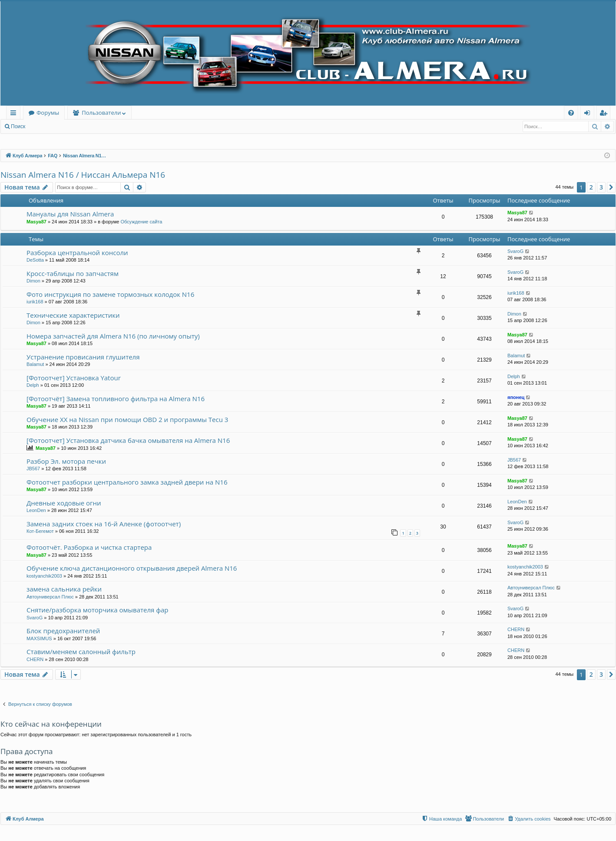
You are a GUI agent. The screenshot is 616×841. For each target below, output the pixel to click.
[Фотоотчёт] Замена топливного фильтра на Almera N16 (116, 399)
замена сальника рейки (64, 589)
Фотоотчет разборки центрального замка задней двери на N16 (127, 482)
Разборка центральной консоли (77, 253)
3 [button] (601, 187)
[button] (611, 187)
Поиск (18, 126)
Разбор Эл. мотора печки (66, 461)
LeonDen (36, 510)
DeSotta (35, 260)
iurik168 (35, 302)
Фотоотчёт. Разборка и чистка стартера (89, 547)
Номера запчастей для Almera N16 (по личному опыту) (113, 336)
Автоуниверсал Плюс (50, 597)
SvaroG (515, 251)
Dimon (33, 281)
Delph (33, 385)
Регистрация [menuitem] (605, 114)
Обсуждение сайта (141, 222)
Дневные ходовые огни (64, 503)
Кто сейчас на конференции (51, 724)
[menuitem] (571, 113)
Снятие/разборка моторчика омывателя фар (98, 610)
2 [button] (591, 187)
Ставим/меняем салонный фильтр (81, 652)
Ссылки (15, 114)
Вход (44, 126)
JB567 (33, 469)
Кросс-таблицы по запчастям (73, 273)
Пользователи (101, 113)
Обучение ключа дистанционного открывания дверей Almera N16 (132, 568)
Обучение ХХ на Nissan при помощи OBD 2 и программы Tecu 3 (127, 419)
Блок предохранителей (63, 631)
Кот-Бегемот (40, 531)
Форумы (48, 113)
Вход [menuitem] (589, 114)
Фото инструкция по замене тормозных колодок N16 (110, 294)
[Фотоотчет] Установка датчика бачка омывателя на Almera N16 (128, 440)
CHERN (516, 629)
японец (516, 397)
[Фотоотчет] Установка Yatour (74, 378)
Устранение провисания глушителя (83, 357)
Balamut (35, 364)
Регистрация (78, 126)
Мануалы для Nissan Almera (70, 214)
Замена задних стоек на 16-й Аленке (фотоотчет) (104, 524)
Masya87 (36, 222)
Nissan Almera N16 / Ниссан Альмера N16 (83, 175)
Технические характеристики (73, 315)
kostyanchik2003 (44, 576)
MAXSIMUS (39, 638)
